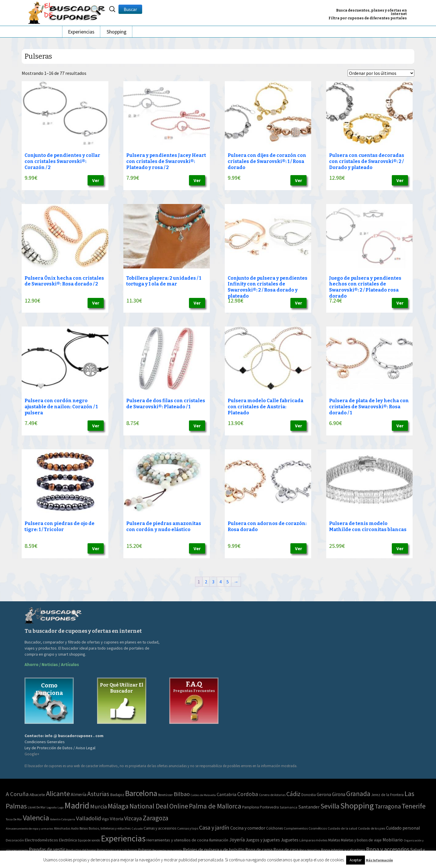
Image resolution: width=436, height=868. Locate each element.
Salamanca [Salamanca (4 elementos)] (288, 807)
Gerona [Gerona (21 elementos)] (324, 794)
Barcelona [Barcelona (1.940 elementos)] (141, 793)
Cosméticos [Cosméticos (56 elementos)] (318, 828)
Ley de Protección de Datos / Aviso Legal (60, 748)
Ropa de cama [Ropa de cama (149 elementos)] (259, 850)
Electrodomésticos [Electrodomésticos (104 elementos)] (41, 840)
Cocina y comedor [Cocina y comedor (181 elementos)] (248, 828)
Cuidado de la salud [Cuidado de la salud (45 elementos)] (342, 828)
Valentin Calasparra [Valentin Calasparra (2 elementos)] (63, 819)
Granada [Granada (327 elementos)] (358, 794)
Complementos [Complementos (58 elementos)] (296, 828)
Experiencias (81, 32)
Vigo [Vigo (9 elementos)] (105, 819)
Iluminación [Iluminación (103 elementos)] (219, 840)
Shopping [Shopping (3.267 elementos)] (357, 806)
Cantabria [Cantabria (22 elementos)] (227, 794)
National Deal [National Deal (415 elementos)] (149, 806)
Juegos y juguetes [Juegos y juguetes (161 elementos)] (263, 840)
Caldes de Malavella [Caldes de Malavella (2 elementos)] (203, 795)
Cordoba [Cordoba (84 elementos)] (248, 794)
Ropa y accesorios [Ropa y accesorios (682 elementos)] (388, 849)
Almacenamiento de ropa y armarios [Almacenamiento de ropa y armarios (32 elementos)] (29, 828)
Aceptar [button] (356, 860)
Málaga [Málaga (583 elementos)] (118, 806)
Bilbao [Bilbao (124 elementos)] (182, 794)
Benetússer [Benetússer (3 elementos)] (165, 795)
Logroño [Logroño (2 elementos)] (52, 807)
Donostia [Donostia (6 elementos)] (309, 795)
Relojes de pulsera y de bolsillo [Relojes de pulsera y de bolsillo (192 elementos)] (214, 850)
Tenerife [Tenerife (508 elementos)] (414, 806)
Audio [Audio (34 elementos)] (75, 828)
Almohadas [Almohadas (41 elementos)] (62, 828)
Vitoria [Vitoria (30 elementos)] (117, 819)
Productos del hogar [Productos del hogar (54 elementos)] (81, 850)
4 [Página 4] (220, 582)
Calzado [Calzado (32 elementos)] (137, 828)
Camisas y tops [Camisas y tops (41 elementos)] (188, 828)
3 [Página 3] (213, 582)
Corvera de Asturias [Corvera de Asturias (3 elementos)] (272, 795)
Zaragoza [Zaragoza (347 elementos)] (156, 818)
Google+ (32, 754)
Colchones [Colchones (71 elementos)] (274, 828)
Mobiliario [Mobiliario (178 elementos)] (393, 840)
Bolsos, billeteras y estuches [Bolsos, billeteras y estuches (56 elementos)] (110, 828)
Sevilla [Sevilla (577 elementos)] (330, 806)
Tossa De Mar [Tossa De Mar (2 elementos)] (14, 819)
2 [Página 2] (206, 582)
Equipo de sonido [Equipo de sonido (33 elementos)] (89, 840)
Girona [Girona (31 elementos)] (339, 794)
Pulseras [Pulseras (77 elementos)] (145, 850)
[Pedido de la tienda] (381, 73)
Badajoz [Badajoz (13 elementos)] (117, 795)
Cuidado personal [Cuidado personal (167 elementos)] (403, 828)
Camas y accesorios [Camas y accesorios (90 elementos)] (160, 828)
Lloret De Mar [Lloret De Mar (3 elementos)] (37, 807)
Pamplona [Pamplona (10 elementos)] (251, 807)
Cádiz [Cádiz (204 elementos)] (293, 794)
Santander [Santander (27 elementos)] (309, 807)
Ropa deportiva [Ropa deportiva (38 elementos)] (310, 850)
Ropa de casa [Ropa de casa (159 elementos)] (286, 850)
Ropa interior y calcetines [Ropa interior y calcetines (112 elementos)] (343, 850)
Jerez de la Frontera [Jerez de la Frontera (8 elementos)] (387, 795)
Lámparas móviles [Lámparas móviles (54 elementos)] (313, 840)
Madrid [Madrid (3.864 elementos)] (77, 805)
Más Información (379, 860)
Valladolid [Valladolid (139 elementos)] (88, 818)
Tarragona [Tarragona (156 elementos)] (388, 806)
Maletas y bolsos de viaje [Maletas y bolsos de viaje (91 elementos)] (361, 840)
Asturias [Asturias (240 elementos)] (98, 794)
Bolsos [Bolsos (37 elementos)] (84, 828)
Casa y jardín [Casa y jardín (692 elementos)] (214, 828)
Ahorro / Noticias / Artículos (52, 664)
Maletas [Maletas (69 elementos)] (334, 840)
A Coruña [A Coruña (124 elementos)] (17, 794)
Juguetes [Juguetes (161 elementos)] (290, 840)
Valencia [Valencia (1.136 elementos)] (36, 818)
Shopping (117, 32)
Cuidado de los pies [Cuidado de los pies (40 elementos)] (372, 828)
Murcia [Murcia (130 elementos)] (99, 806)
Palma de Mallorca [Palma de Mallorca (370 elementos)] (215, 806)
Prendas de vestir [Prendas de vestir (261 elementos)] (47, 850)
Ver (96, 180)
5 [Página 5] (228, 582)
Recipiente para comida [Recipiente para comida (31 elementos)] (167, 850)
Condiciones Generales (45, 742)
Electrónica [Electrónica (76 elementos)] (68, 840)
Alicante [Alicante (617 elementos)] (58, 794)
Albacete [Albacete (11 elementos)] (37, 795)
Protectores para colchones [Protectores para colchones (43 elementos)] (117, 850)
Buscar (130, 9)
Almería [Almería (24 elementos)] (79, 794)
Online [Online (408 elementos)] (179, 806)
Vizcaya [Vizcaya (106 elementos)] (133, 818)
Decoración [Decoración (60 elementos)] (15, 840)
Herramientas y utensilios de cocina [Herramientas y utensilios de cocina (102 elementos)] (177, 840)
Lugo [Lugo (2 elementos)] (61, 807)
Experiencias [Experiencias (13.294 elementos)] (123, 838)
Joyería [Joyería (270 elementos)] (237, 840)
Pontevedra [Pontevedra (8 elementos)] (269, 807)
